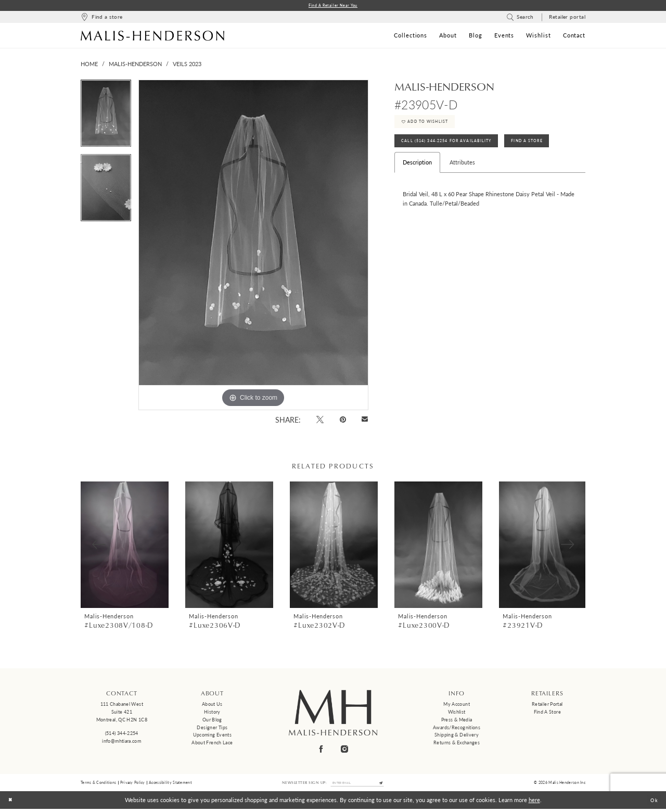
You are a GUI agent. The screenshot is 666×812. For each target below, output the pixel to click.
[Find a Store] (101, 18)
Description (417, 173)
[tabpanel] (106, 118)
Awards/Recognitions (457, 728)
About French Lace (212, 744)
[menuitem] (101, 18)
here (534, 803)
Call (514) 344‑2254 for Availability (454, 150)
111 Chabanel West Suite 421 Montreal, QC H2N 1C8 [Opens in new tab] (122, 713)
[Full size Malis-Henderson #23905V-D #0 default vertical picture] (253, 246)
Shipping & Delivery (457, 736)
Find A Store (548, 150)
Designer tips (212, 728)
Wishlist (457, 713)
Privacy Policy (133, 784)
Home (89, 65)
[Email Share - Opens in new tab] (365, 421)
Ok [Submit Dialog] (653, 803)
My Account (457, 706)
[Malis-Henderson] (152, 36)
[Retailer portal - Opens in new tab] (567, 18)
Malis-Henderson (135, 65)
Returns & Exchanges (457, 744)
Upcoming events (213, 736)
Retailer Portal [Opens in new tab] (547, 706)
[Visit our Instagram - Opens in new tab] (345, 750)
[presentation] (125, 546)
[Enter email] (357, 785)
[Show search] (520, 18)
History (212, 713)
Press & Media (457, 721)
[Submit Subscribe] (387, 785)
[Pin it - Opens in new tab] (343, 420)
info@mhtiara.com (121, 742)
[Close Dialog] (12, 803)
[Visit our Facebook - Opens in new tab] (322, 750)
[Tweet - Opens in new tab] (320, 420)
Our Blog (212, 721)
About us (212, 706)
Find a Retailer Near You (333, 6)
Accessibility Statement (170, 784)
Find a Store (547, 713)
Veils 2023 (187, 65)
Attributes (462, 173)
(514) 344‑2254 (122, 735)
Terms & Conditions (98, 784)
